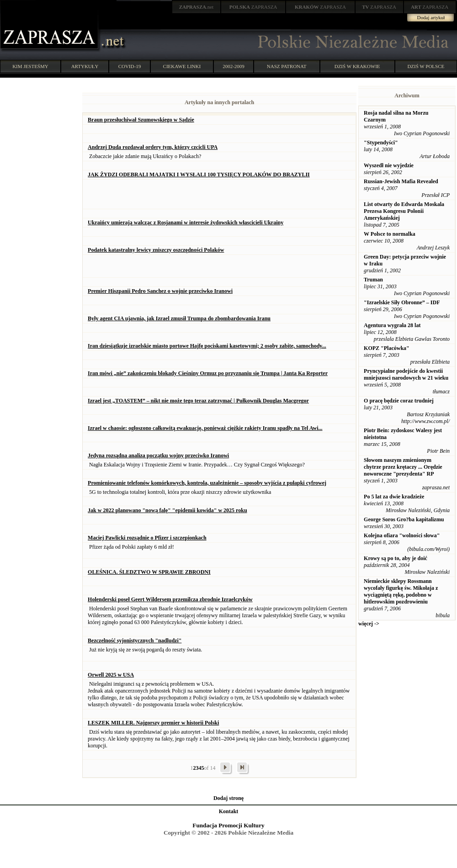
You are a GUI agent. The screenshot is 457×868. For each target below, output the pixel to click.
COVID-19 (130, 66)
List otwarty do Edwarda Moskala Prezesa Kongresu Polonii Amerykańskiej (404, 211)
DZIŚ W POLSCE (426, 66)
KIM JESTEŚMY (30, 66)
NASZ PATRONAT (287, 66)
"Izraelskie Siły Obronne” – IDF (402, 302)
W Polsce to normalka (390, 234)
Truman (373, 280)
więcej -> (369, 624)
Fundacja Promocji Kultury (228, 825)
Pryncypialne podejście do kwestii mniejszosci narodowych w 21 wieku (406, 374)
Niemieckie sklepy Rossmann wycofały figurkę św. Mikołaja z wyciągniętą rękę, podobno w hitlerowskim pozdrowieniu (401, 591)
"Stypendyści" (381, 143)
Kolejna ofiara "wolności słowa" (402, 535)
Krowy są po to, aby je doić (396, 558)
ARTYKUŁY (85, 66)
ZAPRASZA (253, 7)
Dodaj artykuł (431, 17)
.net (197, 7)
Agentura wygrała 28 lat (392, 325)
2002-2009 (234, 66)
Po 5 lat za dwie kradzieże (394, 497)
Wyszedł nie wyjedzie (389, 165)
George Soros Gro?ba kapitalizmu (404, 519)
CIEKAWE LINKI (182, 66)
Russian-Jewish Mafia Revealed (401, 181)
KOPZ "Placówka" (387, 348)
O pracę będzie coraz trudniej (399, 401)
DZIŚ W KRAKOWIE (357, 66)
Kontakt (229, 811)
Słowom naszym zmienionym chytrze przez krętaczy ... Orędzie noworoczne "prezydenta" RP (403, 467)
